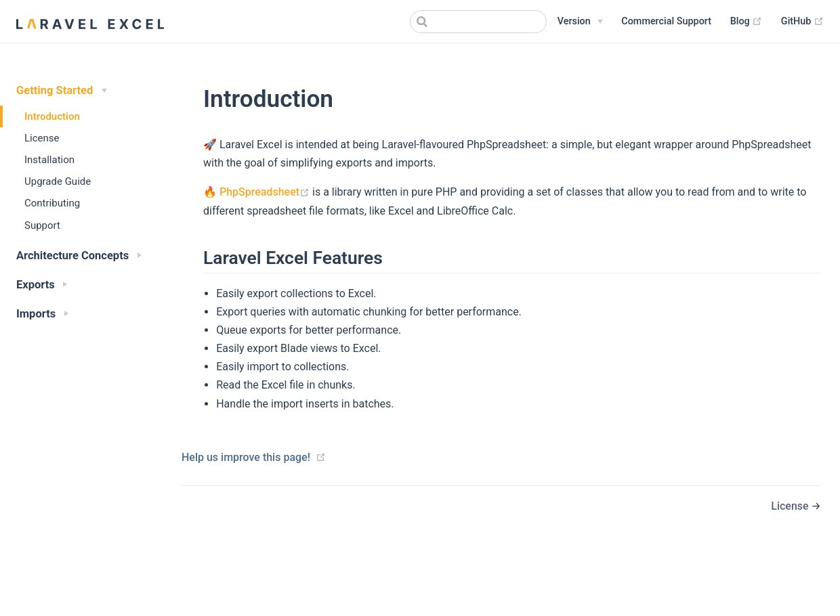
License (42, 138)
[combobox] (478, 22)
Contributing (52, 203)
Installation (49, 160)
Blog (747, 22)
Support (42, 225)
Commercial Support (666, 21)
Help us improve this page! (246, 457)
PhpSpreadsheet (266, 192)
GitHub (802, 22)
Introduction (52, 116)
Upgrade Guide (58, 181)
